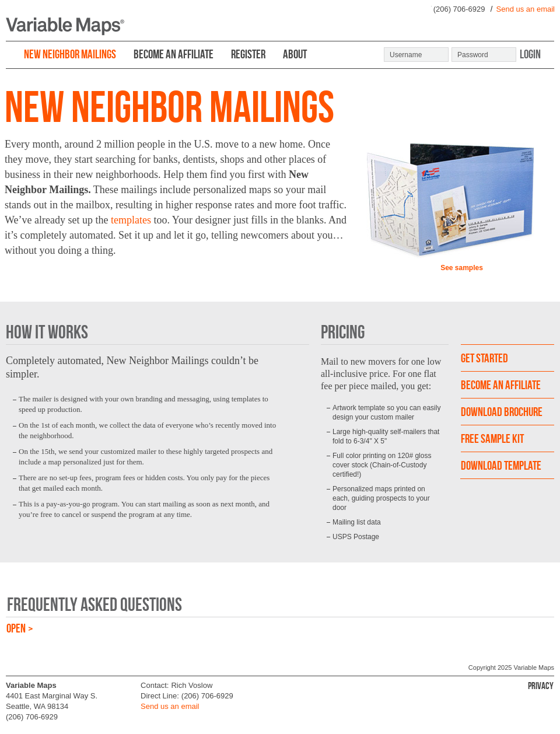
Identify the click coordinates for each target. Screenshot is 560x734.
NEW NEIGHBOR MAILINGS (70, 54)
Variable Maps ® (65, 27)
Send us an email (526, 9)
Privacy (541, 686)
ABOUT (295, 54)
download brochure (502, 412)
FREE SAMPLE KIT (492, 438)
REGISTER (248, 54)
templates (131, 220)
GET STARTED (484, 358)
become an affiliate (501, 385)
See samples (462, 268)
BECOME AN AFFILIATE (174, 54)
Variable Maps (534, 667)
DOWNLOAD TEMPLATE (501, 465)
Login (530, 54)
